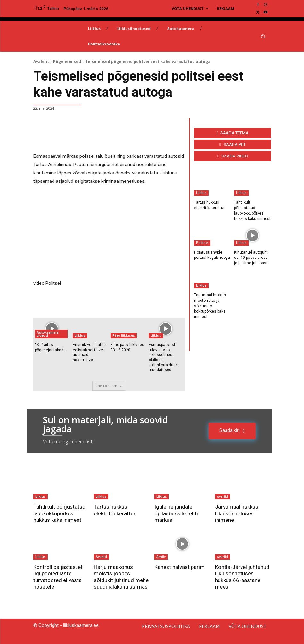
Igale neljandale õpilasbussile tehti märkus (176, 513)
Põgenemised (67, 61)
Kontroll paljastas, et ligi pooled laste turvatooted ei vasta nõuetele (58, 577)
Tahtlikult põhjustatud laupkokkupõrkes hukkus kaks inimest (59, 513)
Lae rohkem (109, 386)
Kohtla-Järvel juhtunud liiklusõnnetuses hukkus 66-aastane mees (242, 577)
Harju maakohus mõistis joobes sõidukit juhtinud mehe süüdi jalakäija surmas (121, 577)
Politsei (202, 243)
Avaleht (41, 61)
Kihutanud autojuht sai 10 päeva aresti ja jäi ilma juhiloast (251, 258)
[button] (263, 36)
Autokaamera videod (48, 334)
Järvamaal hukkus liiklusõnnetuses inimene (237, 513)
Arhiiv (161, 557)
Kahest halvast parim (180, 567)
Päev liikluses (124, 335)
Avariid (222, 496)
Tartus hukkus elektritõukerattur (115, 510)
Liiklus (80, 335)
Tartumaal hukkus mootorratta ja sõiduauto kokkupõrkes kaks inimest (210, 306)
